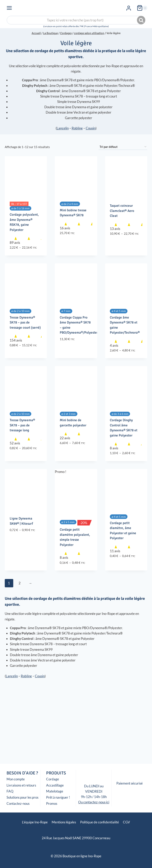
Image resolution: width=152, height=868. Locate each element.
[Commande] (123, 147)
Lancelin (63, 128)
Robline (77, 128)
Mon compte (16, 779)
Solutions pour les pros (22, 797)
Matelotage (55, 791)
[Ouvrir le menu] (9, 8)
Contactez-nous (18, 803)
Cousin (91, 128)
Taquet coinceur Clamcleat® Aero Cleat (122, 211)
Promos (52, 803)
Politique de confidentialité (100, 822)
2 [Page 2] (20, 583)
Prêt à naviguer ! (58, 797)
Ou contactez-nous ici (94, 802)
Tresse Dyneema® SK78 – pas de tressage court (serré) (25, 323)
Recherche (142, 20)
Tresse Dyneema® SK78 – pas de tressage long (22, 425)
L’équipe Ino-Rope (35, 822)
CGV (126, 822)
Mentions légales (64, 822)
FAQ (10, 791)
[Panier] (142, 8)
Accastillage (55, 785)
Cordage (53, 779)
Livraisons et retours (21, 785)
